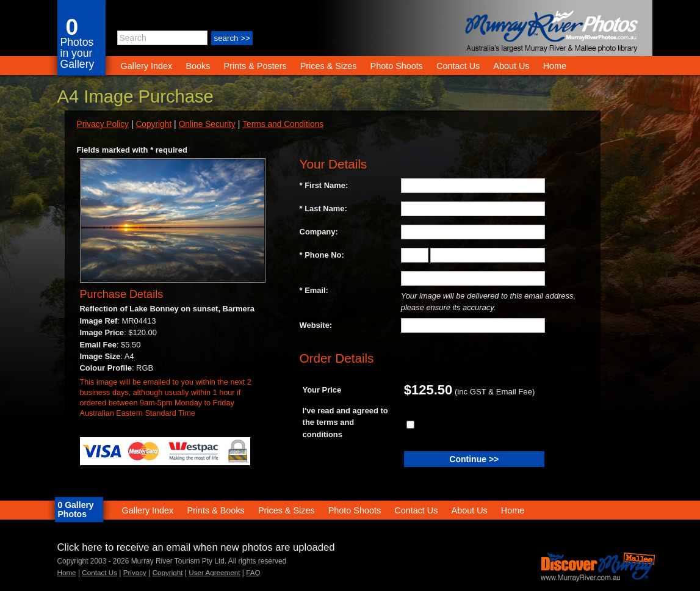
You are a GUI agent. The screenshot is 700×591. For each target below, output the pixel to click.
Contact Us (458, 66)
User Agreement (214, 572)
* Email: (314, 290)
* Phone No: (322, 255)
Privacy (135, 572)
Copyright (153, 124)
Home (555, 66)
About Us (511, 66)
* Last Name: (323, 208)
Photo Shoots (397, 66)
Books (198, 66)
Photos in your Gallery (78, 53)
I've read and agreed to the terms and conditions (345, 422)
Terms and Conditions (283, 124)
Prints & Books (215, 510)
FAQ (253, 572)
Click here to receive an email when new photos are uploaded (196, 547)
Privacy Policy (103, 124)
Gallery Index (147, 66)
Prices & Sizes (329, 66)
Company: (319, 232)
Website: (316, 325)
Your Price (322, 390)
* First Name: (324, 185)
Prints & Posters (256, 66)
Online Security (207, 124)
